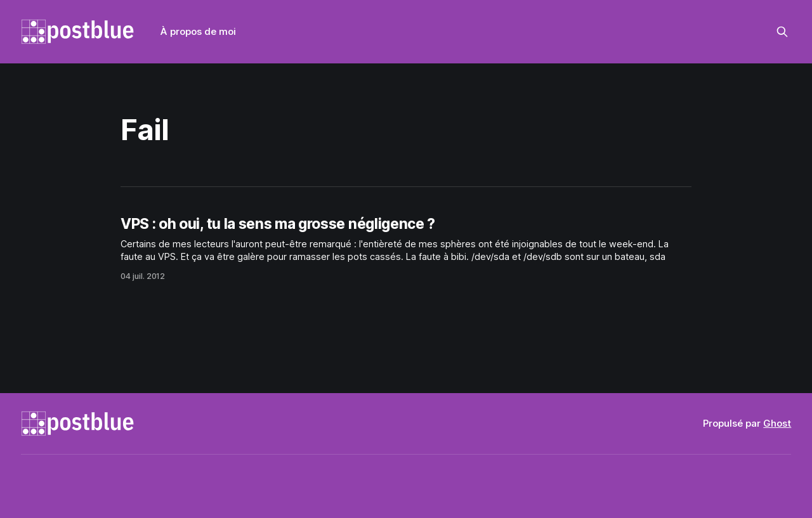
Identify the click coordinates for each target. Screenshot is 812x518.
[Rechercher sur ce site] (782, 32)
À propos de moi (198, 31)
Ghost (777, 423)
